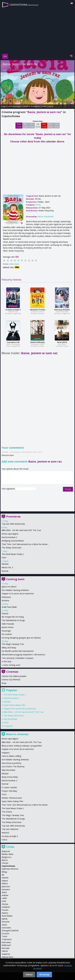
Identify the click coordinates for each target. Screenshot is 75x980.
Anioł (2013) (62, 342)
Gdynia (5, 881)
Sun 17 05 (44, 125)
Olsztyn (5, 904)
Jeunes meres (8, 627)
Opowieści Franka (37, 310)
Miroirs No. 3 (7, 567)
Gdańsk (5, 878)
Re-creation (7, 634)
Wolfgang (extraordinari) (13, 541)
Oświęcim (6, 907)
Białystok (6, 851)
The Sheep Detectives (12, 548)
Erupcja (5, 613)
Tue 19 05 (56, 125)
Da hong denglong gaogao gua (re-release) (21, 638)
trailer (44, 106)
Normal (5, 571)
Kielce (4, 892)
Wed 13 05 (19, 125)
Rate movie (15, 264)
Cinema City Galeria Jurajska (14, 676)
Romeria (5, 600)
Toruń (4, 936)
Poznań (5, 910)
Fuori (4, 558)
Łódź (4, 901)
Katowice (6, 889)
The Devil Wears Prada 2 (13, 554)
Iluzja (4, 683)
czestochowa (24, 4)
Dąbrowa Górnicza (10, 869)
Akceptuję (44, 974)
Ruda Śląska (7, 916)
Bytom (5, 860)
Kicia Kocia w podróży (11, 763)
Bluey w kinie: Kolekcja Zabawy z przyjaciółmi (22, 746)
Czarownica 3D (13, 342)
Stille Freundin (8, 624)
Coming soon (15, 579)
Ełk (3, 875)
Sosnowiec (6, 928)
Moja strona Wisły (10, 777)
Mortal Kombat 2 (9, 537)
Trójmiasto (7, 939)
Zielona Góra (7, 957)
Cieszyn (5, 863)
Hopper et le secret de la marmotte (18, 594)
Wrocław (5, 948)
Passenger (6, 631)
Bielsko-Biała (7, 854)
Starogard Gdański (10, 930)
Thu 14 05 (25, 125)
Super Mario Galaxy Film (14, 705)
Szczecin (5, 933)
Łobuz (4, 840)
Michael (5, 564)
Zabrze (5, 951)
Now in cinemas (17, 734)
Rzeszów (6, 922)
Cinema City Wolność (11, 680)
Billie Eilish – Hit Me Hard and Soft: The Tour (24, 712)
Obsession (6, 597)
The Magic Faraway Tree (13, 644)
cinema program (15, 106)
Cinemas (12, 672)
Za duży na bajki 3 (13, 310)
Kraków (5, 895)
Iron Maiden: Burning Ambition (15, 590)
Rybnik (5, 919)
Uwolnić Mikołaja (37, 342)
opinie (51, 106)
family (38, 205)
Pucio (6, 722)
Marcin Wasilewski (19, 70)
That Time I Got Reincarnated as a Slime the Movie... (25, 544)
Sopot (4, 925)
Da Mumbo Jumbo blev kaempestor (18, 651)
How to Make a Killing (11, 756)
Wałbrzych (6, 945)
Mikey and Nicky (9, 648)
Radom (5, 913)
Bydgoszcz (7, 857)
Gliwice (5, 883)
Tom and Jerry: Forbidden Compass (18, 658)
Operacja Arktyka (62, 310)
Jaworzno (6, 886)
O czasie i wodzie (9, 787)
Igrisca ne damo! (9, 587)
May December (11, 719)
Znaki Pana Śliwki (9, 607)
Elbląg (4, 872)
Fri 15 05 (32, 125)
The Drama (7, 812)
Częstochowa (8, 866)
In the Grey (7, 661)
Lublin (4, 898)
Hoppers (9, 726)
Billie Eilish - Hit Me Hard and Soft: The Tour (21, 530)
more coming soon (12, 665)
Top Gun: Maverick (10, 829)
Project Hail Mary (9, 791)
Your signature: (9, 489)
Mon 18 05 (50, 125)
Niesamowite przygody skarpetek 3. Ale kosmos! (23, 655)
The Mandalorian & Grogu (13, 620)
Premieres (13, 516)
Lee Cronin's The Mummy (13, 766)
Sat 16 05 (38, 125)
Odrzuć (29, 974)
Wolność (5, 833)
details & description (32, 106)
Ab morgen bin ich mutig (13, 617)
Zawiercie (6, 954)
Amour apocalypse (10, 534)
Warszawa (6, 942)
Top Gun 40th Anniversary (13, 524)
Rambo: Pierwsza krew (12, 798)
